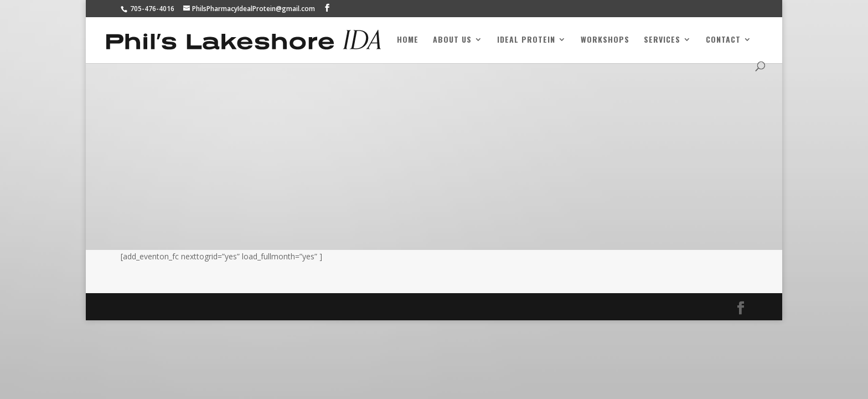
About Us (452, 40)
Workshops (605, 40)
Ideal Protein (526, 40)
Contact (723, 40)
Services (662, 40)
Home (408, 40)
